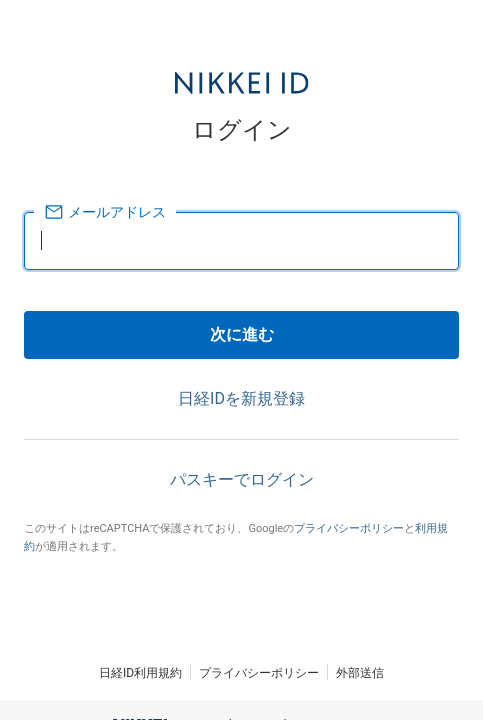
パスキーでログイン (242, 479)
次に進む (242, 334)
